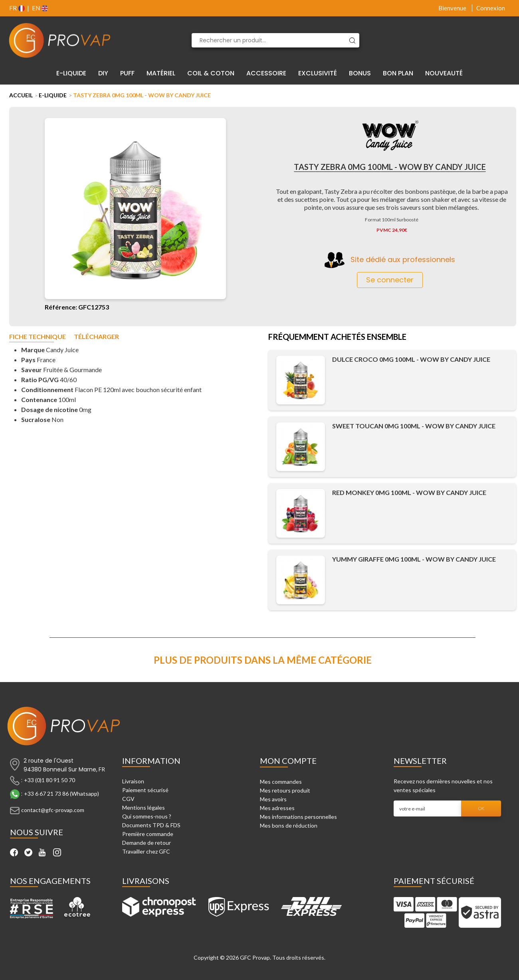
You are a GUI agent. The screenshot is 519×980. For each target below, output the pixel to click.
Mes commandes (281, 782)
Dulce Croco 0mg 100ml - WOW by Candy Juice (411, 359)
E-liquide (53, 95)
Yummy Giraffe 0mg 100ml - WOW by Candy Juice (414, 559)
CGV (128, 799)
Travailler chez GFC (146, 851)
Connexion (491, 8)
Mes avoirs (273, 799)
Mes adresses (277, 808)
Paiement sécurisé (145, 790)
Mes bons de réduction (289, 825)
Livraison (133, 781)
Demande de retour (147, 843)
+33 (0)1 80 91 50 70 (50, 780)
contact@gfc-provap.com (53, 810)
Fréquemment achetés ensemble (337, 337)
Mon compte (288, 761)
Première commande (148, 834)
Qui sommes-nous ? (147, 816)
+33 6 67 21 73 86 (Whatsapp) (61, 794)
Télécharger (96, 337)
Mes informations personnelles (298, 817)
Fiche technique (38, 337)
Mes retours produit (285, 790)
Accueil (21, 95)
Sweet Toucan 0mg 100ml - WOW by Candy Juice (414, 426)
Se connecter (390, 280)
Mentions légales (144, 807)
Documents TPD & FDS (151, 825)
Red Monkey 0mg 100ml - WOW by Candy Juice (409, 492)
